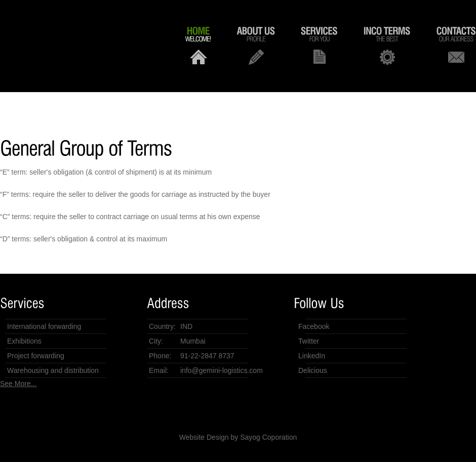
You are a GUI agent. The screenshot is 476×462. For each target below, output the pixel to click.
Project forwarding (36, 356)
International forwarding (44, 326)
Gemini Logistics (76, 41)
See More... (18, 384)
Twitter (309, 341)
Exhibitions (24, 341)
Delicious (313, 370)
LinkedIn (312, 356)
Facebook (314, 326)
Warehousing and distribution (53, 370)
